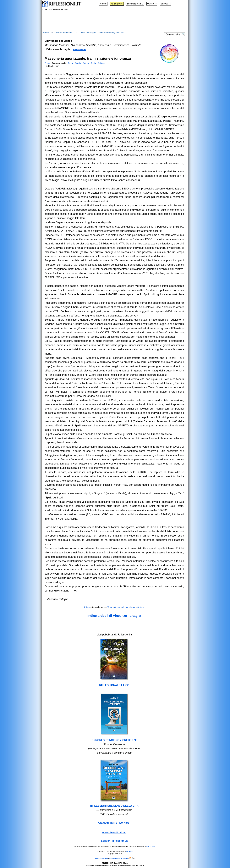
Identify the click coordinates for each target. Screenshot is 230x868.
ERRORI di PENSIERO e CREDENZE (114, 740)
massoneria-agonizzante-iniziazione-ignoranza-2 (102, 32)
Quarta (78, 63)
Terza (70, 63)
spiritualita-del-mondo (64, 32)
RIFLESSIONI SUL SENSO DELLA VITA (114, 806)
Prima (47, 63)
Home (46, 32)
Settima (101, 63)
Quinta (86, 63)
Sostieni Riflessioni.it (114, 841)
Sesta (93, 63)
